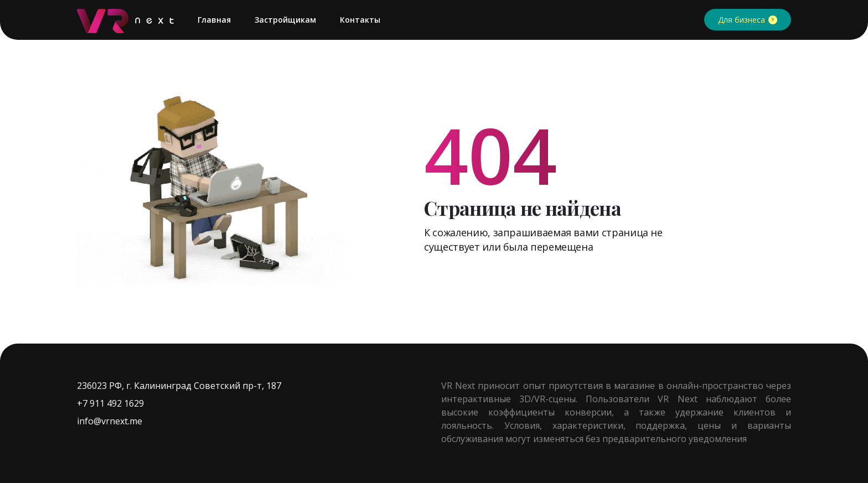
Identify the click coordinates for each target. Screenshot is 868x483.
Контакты (360, 20)
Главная (214, 20)
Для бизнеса (742, 20)
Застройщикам (285, 20)
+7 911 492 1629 (110, 403)
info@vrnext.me (110, 421)
